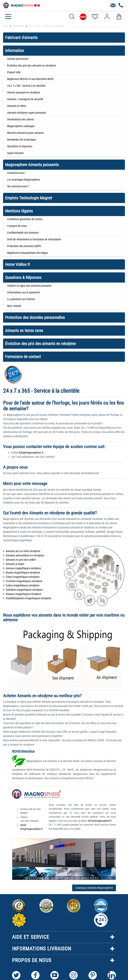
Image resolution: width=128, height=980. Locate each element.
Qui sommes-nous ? (18, 186)
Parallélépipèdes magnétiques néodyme (29, 598)
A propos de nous (17, 226)
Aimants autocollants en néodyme (25, 555)
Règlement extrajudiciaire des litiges (28, 253)
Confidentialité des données (23, 233)
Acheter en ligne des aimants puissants (29, 286)
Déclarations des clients (20, 119)
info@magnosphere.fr (31, 453)
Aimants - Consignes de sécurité (25, 99)
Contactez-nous (16, 173)
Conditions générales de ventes (25, 219)
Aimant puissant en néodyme (24, 92)
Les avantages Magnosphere (24, 180)
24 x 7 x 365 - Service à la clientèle (26, 86)
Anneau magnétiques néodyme (23, 568)
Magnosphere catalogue (21, 126)
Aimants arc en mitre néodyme (23, 551)
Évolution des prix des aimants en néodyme (32, 65)
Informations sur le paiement (23, 292)
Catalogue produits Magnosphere (94, 888)
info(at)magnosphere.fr (100, 821)
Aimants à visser (15, 564)
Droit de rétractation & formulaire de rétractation (34, 239)
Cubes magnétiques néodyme (23, 585)
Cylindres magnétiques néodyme (24, 590)
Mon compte (14, 306)
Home (6, 26)
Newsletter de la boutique (22, 140)
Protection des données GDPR (24, 246)
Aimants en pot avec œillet (21, 560)
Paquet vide (14, 72)
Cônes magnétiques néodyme (23, 577)
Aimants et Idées (17, 106)
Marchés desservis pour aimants (25, 133)
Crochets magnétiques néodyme (24, 581)
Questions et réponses (20, 146)
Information (19, 26)
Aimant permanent (18, 59)
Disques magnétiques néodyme (24, 594)
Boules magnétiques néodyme (23, 573)
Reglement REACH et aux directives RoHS (30, 79)
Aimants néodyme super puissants (27, 113)
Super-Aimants (15, 153)
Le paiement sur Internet (21, 299)
